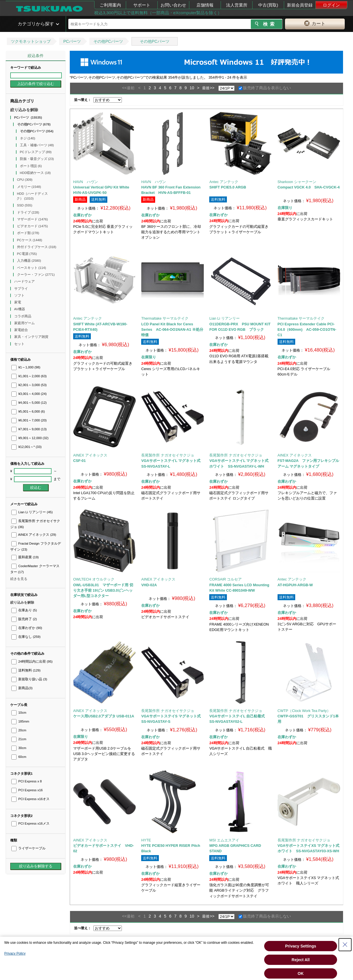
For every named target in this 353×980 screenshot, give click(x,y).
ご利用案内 (110, 5)
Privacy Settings (301, 946)
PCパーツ (72, 41)
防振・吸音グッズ (37, 159)
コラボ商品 (23, 316)
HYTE (146, 840)
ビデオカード (33, 226)
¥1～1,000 (26, 367)
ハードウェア (25, 281)
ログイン (331, 5)
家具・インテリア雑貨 (32, 337)
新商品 (22, 688)
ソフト (20, 295)
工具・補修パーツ (37, 145)
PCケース (30, 240)
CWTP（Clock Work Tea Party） (304, 711)
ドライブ (28, 212)
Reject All (300, 960)
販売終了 (24, 619)
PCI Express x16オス (30, 799)
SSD (25, 205)
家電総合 (21, 330)
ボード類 (28, 233)
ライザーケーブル (28, 848)
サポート (142, 5)
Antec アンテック (224, 182)
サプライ (21, 289)
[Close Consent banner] (345, 945)
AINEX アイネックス (34, 535)
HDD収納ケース (35, 173)
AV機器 (20, 309)
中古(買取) (268, 5)
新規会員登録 (300, 5)
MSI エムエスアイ (224, 840)
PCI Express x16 (27, 790)
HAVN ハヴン (86, 182)
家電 (18, 302)
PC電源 (27, 254)
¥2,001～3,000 (29, 385)
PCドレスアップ (36, 152)
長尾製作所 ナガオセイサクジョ (168, 455)
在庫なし (26, 637)
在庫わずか (27, 628)
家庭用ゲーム (25, 323)
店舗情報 (205, 5)
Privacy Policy (15, 953)
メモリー (29, 187)
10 (192, 88)
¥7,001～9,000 (29, 429)
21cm (19, 739)
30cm (19, 748)
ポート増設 (31, 166)
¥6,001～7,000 (29, 420)
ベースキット (32, 268)
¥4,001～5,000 (29, 403)
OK (301, 973)
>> (212, 88)
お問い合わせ (173, 5)
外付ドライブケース (37, 247)
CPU (25, 180)
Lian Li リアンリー (32, 512)
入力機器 (29, 261)
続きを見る (19, 579)
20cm (19, 730)
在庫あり (24, 610)
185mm (20, 721)
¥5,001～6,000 (28, 411)
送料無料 (26, 670)
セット (20, 344)
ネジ (28, 138)
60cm (19, 757)
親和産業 (25, 557)
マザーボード (33, 219)
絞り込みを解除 (24, 110)
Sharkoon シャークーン (297, 182)
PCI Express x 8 (27, 781)
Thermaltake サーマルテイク (165, 318)
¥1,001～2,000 (29, 376)
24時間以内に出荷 (32, 662)
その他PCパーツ (108, 41)
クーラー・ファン (36, 275)
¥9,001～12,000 (30, 438)
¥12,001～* (26, 447)
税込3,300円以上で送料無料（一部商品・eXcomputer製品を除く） (158, 13)
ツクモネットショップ (31, 41)
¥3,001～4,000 (29, 394)
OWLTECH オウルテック (94, 579)
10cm (19, 713)
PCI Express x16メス (30, 823)
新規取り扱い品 (29, 679)
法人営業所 (237, 5)
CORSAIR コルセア (225, 579)
